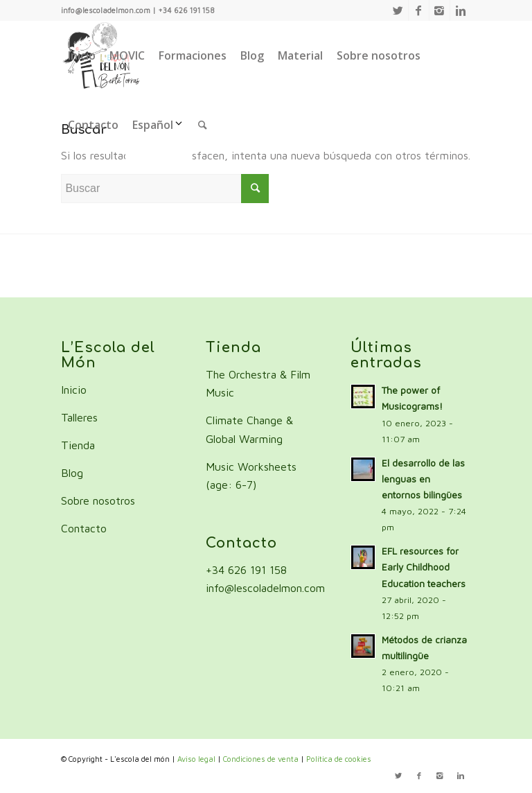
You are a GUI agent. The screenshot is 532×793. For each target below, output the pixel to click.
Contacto (84, 528)
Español (158, 125)
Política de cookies (339, 759)
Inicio (74, 390)
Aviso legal (196, 759)
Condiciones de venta (261, 759)
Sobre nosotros (98, 500)
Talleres (79, 417)
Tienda (78, 445)
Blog (72, 473)
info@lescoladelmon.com (265, 588)
